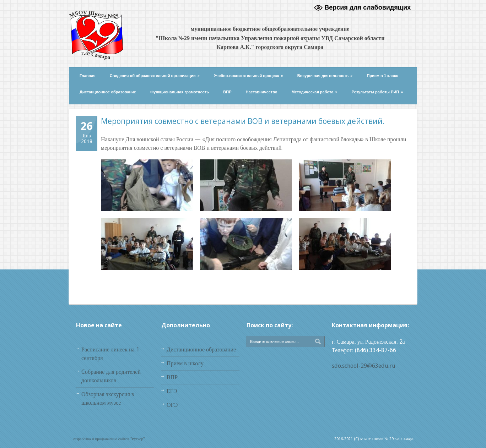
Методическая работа (315, 92)
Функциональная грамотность (180, 92)
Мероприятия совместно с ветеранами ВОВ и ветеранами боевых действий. (243, 121)
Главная (88, 76)
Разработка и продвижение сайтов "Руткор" (109, 439)
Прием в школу (185, 363)
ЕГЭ (172, 391)
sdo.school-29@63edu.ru (364, 366)
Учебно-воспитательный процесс (249, 76)
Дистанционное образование (108, 92)
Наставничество (262, 92)
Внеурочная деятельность (325, 76)
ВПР (227, 92)
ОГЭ (172, 405)
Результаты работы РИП (377, 92)
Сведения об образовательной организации (155, 76)
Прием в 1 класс (382, 76)
